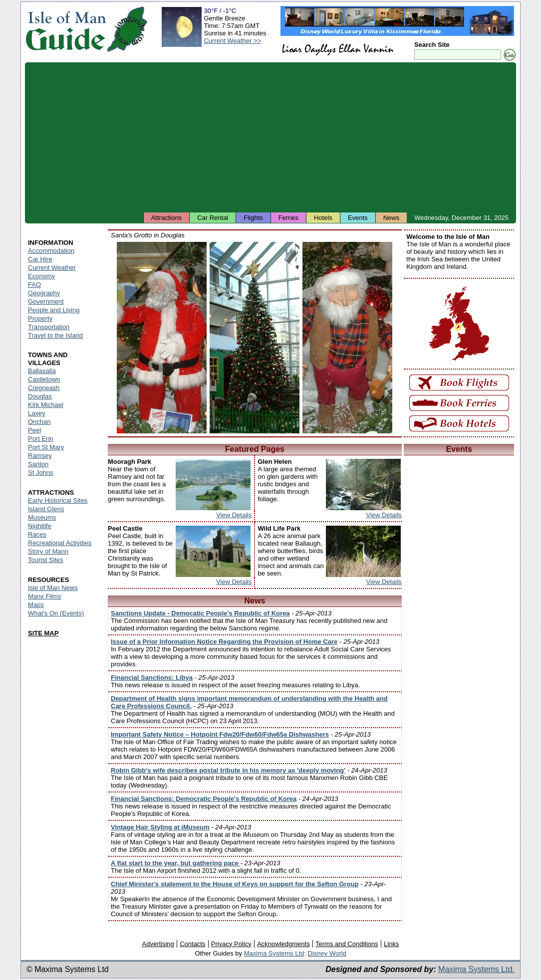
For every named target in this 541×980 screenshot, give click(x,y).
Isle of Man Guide (66, 29)
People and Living (54, 310)
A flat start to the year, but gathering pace (176, 863)
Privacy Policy (231, 944)
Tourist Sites (46, 560)
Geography (44, 293)
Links (391, 944)
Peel (34, 430)
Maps (36, 605)
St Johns (41, 473)
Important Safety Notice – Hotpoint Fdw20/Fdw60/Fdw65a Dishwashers (220, 734)
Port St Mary (46, 447)
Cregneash (44, 388)
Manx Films (44, 596)
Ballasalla (42, 371)
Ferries (288, 218)
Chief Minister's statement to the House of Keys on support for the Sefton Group (235, 884)
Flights (253, 218)
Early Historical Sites (58, 500)
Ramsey (40, 456)
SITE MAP (43, 633)
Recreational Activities (60, 543)
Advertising (158, 944)
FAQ (34, 285)
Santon (38, 464)
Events (358, 218)
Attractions (166, 218)
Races (37, 534)
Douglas (40, 396)
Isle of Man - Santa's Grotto (162, 338)
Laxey (37, 413)
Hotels (323, 218)
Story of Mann (48, 551)
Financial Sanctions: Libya (152, 678)
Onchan (39, 422)
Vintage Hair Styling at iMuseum (160, 827)
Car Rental (213, 218)
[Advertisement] (270, 137)
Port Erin (41, 439)
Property (40, 318)
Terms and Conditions (347, 944)
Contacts (192, 944)
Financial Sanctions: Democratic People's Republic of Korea (204, 799)
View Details (234, 515)
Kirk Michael (46, 405)
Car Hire (40, 259)
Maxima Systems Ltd (274, 953)
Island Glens (46, 509)
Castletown (44, 379)
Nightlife (40, 526)
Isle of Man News (53, 588)
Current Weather (52, 268)
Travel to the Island (55, 335)
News (392, 218)
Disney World (327, 953)
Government (46, 301)
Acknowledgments (283, 944)
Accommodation (51, 251)
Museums (42, 517)
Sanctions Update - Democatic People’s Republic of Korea (200, 613)
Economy (41, 276)
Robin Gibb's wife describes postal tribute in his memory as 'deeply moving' (228, 770)
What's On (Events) (56, 613)
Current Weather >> (232, 41)
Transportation (49, 327)
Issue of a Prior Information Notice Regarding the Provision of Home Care (224, 642)
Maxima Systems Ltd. (476, 969)
